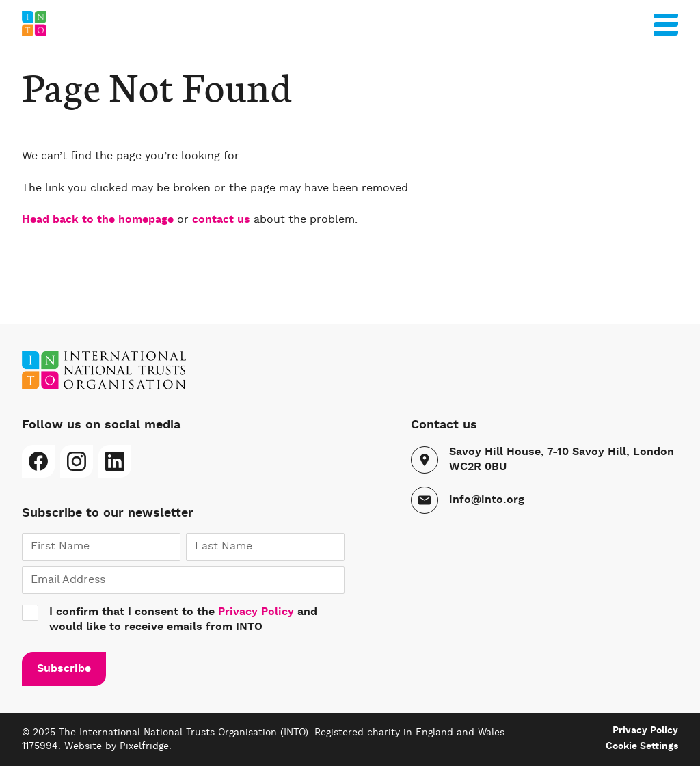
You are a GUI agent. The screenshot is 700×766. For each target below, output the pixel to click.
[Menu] (666, 22)
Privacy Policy (256, 612)
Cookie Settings (642, 746)
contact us (221, 220)
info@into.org (487, 500)
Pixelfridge (144, 746)
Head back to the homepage (98, 220)
